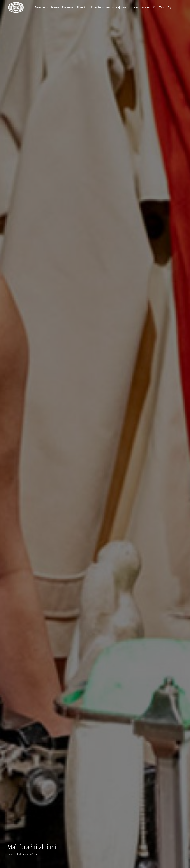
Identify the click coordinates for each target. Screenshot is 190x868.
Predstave (68, 7)
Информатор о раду (127, 7)
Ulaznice (54, 7)
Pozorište (97, 7)
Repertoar (41, 7)
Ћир (162, 7)
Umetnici (83, 7)
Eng (169, 7)
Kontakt (146, 7)
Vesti (109, 7)
